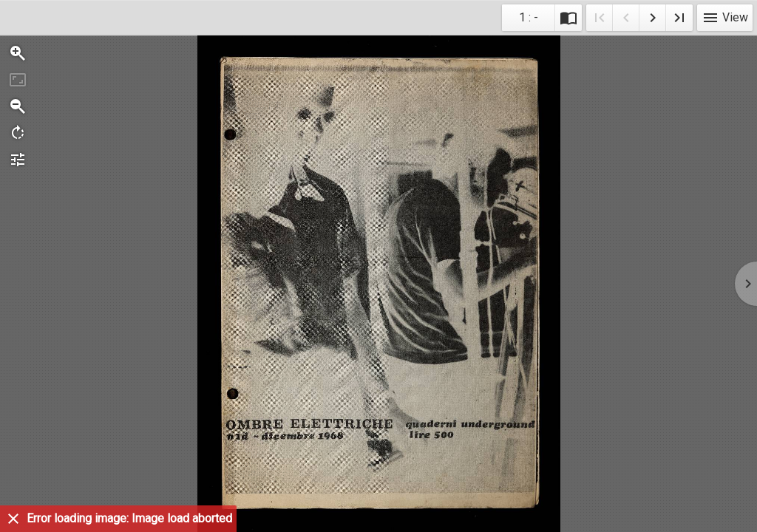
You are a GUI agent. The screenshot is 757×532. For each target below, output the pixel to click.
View (725, 17)
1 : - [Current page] (529, 17)
